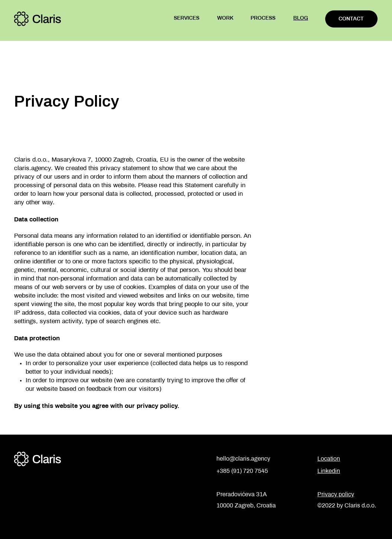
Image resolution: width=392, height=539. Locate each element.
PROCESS (263, 18)
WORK (225, 18)
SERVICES (187, 18)
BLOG (301, 18)
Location (329, 459)
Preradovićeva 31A (242, 495)
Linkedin (329, 471)
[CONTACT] (351, 19)
